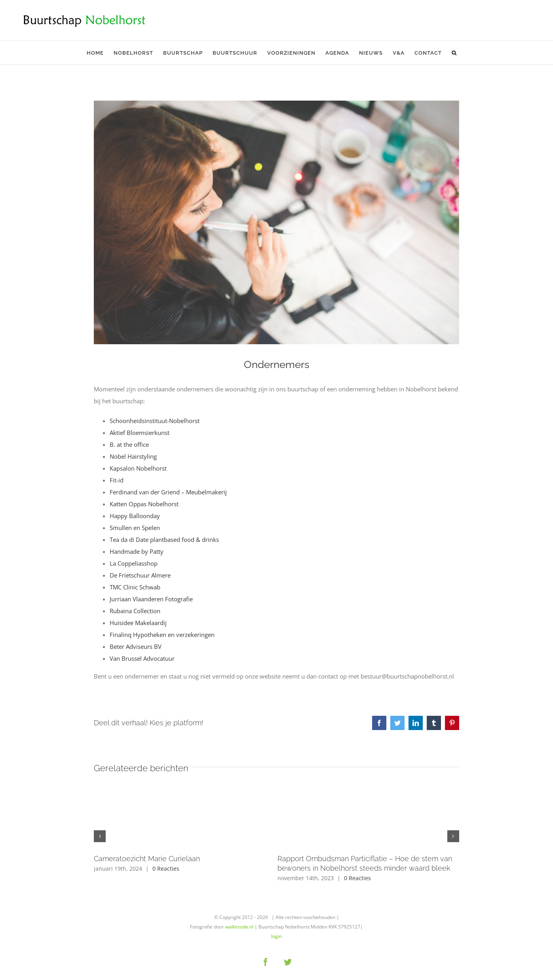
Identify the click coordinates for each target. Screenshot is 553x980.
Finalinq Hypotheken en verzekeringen (162, 635)
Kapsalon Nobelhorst (138, 468)
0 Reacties (166, 868)
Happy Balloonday (135, 516)
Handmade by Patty (137, 551)
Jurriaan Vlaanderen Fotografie (151, 599)
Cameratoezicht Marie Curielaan (147, 859)
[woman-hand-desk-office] (276, 222)
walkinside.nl (239, 927)
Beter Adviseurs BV (136, 646)
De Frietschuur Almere (140, 575)
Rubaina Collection (136, 611)
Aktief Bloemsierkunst (140, 433)
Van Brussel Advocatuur (142, 658)
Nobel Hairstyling (133, 456)
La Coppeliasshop (134, 563)
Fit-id (117, 480)
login (276, 936)
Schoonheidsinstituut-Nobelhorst (155, 421)
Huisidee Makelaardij (138, 623)
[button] (454, 53)
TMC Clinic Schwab (135, 587)
